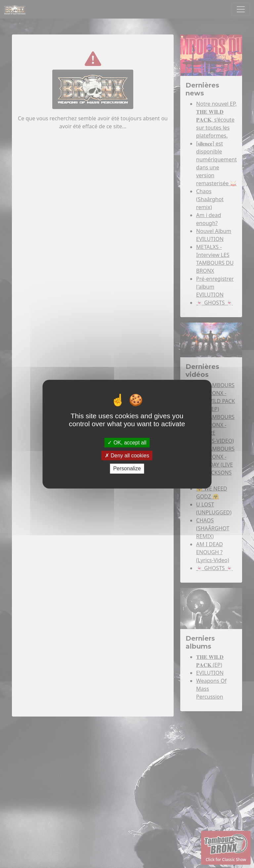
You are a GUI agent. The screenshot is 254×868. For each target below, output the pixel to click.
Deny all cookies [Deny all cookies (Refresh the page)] (127, 456)
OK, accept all (127, 443)
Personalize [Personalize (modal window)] (127, 468)
